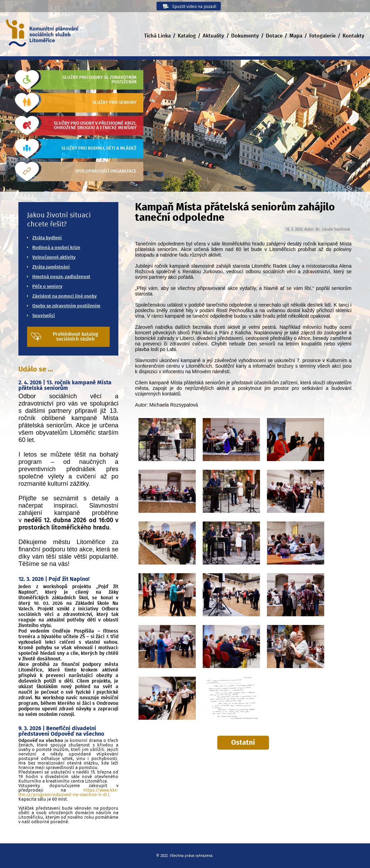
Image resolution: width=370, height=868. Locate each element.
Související (44, 316)
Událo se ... (36, 369)
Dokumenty (245, 36)
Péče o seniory (47, 287)
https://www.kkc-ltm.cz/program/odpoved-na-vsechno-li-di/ (68, 793)
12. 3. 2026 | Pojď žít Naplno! (54, 579)
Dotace (274, 36)
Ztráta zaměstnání (51, 267)
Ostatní (243, 743)
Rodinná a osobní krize (56, 248)
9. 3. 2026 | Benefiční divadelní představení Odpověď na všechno (61, 731)
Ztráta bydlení (47, 238)
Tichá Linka (157, 36)
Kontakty (354, 36)
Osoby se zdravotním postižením (66, 306)
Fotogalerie (322, 36)
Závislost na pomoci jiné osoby (65, 296)
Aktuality (213, 36)
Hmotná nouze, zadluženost (61, 277)
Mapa (296, 36)
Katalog (187, 36)
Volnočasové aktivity (54, 257)
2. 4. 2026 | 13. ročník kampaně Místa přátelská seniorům (65, 385)
